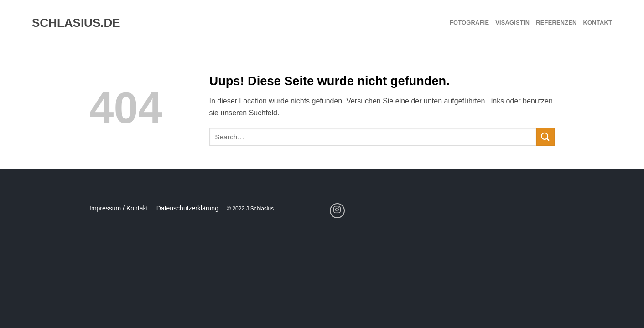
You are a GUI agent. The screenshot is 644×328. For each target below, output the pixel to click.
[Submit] (545, 137)
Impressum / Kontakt (119, 208)
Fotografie (469, 23)
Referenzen (556, 23)
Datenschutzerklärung (187, 208)
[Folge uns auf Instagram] (337, 211)
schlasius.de (72, 23)
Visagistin (512, 23)
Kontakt (598, 23)
